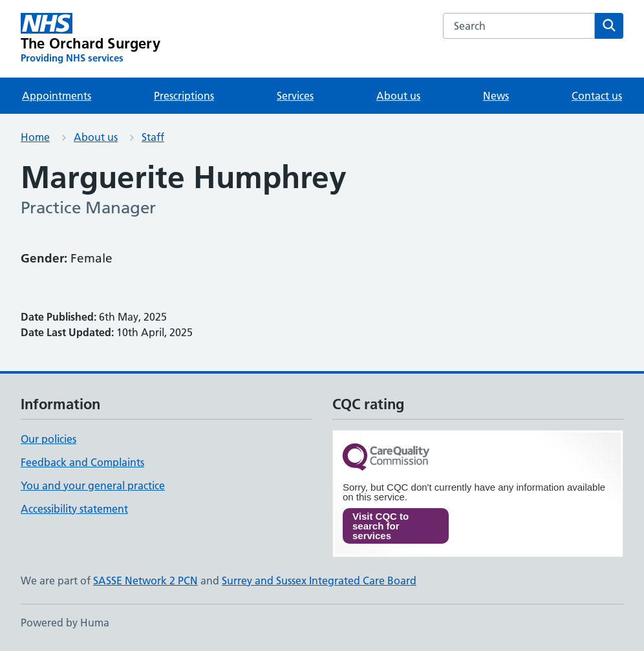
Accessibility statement (74, 509)
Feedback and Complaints (82, 462)
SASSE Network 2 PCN (145, 581)
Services (295, 96)
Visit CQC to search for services (381, 526)
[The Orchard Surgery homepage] (91, 39)
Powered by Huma (65, 623)
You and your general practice (93, 486)
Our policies (48, 439)
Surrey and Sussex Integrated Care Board (319, 581)
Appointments (57, 96)
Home (35, 137)
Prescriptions (184, 96)
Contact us (597, 96)
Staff (153, 137)
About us (398, 96)
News (496, 96)
